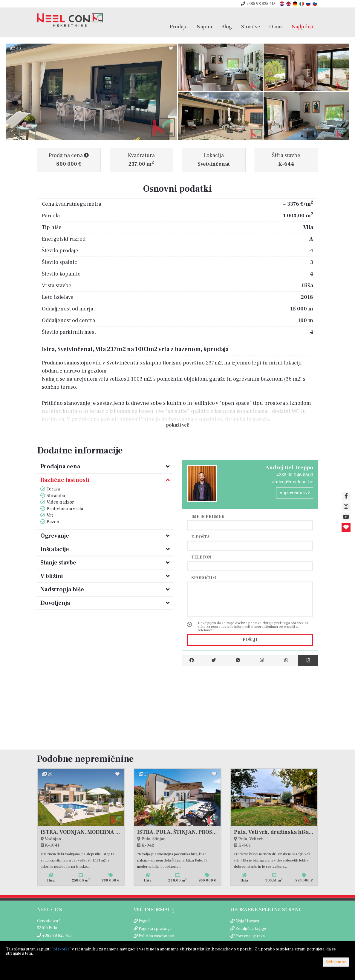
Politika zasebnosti (157, 936)
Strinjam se (336, 962)
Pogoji (144, 921)
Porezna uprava (250, 936)
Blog (227, 27)
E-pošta (201, 537)
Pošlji (250, 640)
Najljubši (303, 27)
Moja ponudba (295, 493)
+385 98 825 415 (258, 4)
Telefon (201, 557)
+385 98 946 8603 (295, 475)
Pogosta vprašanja (155, 929)
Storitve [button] (251, 27)
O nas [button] (276, 27)
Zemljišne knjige (251, 929)
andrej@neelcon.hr (293, 482)
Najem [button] (204, 27)
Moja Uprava (247, 921)
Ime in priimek (208, 516)
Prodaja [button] (179, 27)
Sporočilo (204, 578)
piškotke (61, 949)
